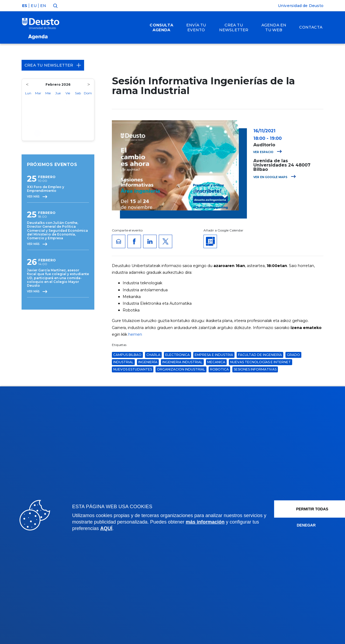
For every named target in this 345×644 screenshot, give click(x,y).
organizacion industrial (181, 369)
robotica (219, 369)
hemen (135, 334)
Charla (153, 355)
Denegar (294, 525)
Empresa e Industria (214, 355)
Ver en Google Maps (275, 177)
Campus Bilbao (127, 355)
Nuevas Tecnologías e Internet (261, 362)
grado (293, 355)
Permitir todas (300, 509)
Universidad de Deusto (301, 6)
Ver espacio (268, 152)
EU (34, 6)
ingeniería (148, 362)
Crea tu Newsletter (53, 65)
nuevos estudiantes (133, 369)
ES (25, 6)
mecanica (216, 362)
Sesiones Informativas (255, 369)
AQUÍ (137, 528)
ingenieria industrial (182, 362)
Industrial (123, 362)
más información (229, 522)
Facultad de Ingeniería (260, 355)
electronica (177, 355)
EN (43, 6)
